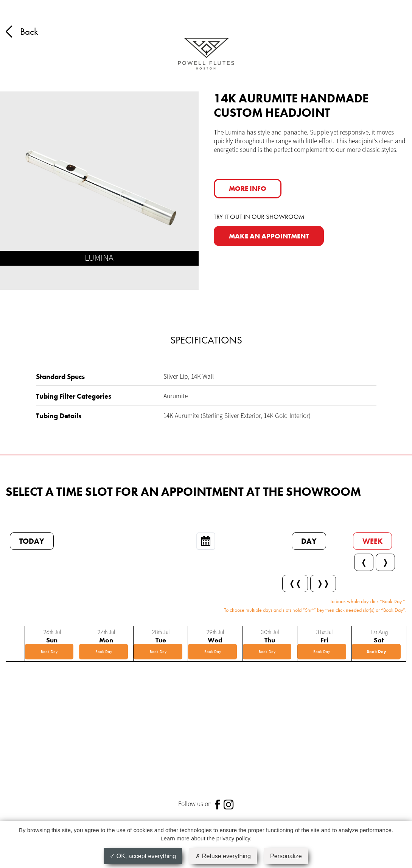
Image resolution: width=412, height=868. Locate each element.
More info (248, 189)
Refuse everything (223, 856)
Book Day (49, 651)
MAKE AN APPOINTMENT (269, 236)
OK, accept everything (143, 856)
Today (32, 541)
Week (372, 541)
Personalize (286, 856)
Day (309, 541)
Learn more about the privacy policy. (206, 838)
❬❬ (295, 583)
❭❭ (323, 583)
